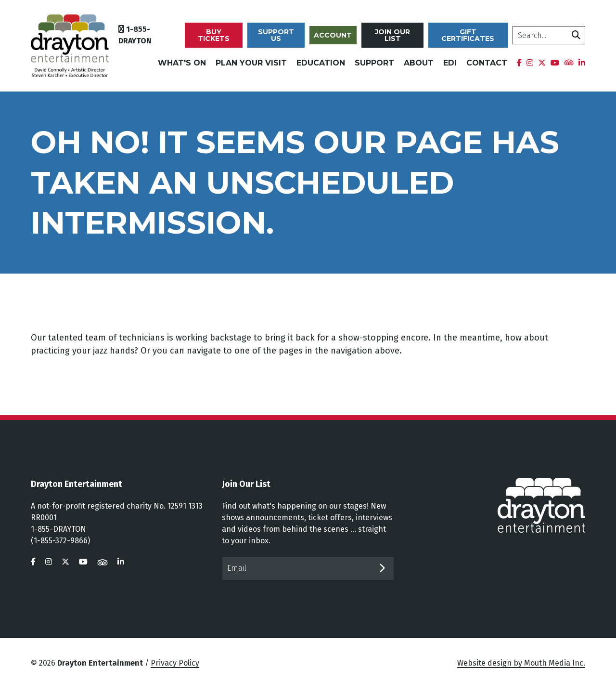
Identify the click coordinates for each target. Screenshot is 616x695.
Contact (487, 66)
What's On (182, 66)
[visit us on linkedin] (121, 569)
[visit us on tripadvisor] (103, 569)
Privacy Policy (175, 670)
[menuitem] (519, 66)
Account (338, 39)
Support (374, 66)
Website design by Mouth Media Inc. (521, 670)
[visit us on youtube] (83, 569)
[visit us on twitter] (65, 569)
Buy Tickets (220, 39)
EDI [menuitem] (450, 66)
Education (321, 66)
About (419, 66)
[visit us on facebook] (33, 569)
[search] (550, 39)
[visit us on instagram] (49, 569)
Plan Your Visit (251, 66)
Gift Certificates (470, 39)
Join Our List (396, 39)
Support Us (282, 39)
